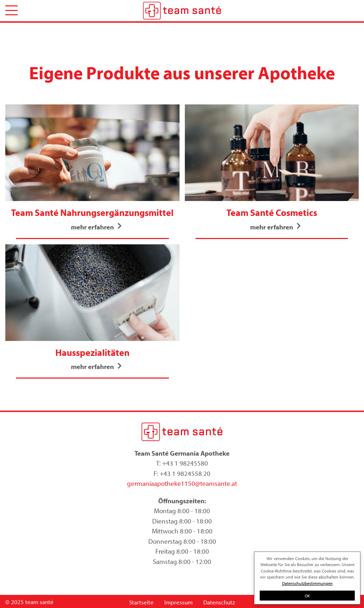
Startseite (141, 602)
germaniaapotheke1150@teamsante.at (182, 483)
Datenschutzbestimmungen (307, 583)
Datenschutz (219, 602)
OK (307, 596)
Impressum (178, 602)
